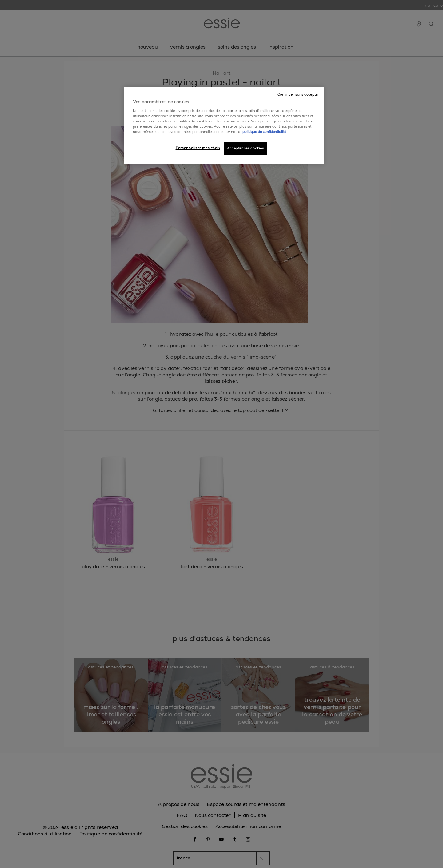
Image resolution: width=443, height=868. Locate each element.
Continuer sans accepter (298, 95)
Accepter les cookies (245, 148)
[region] (224, 126)
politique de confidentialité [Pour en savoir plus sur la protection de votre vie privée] (264, 132)
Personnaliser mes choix (198, 148)
